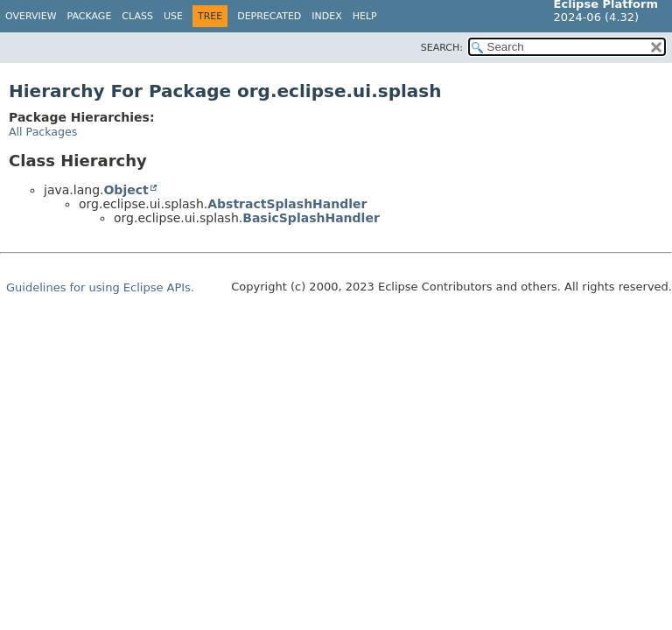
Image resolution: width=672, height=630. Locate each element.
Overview (31, 16)
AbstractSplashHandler (287, 204)
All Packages (43, 132)
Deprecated (269, 16)
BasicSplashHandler (311, 218)
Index (326, 16)
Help (365, 16)
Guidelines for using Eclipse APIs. (100, 287)
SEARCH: (442, 48)
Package (90, 16)
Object (126, 190)
